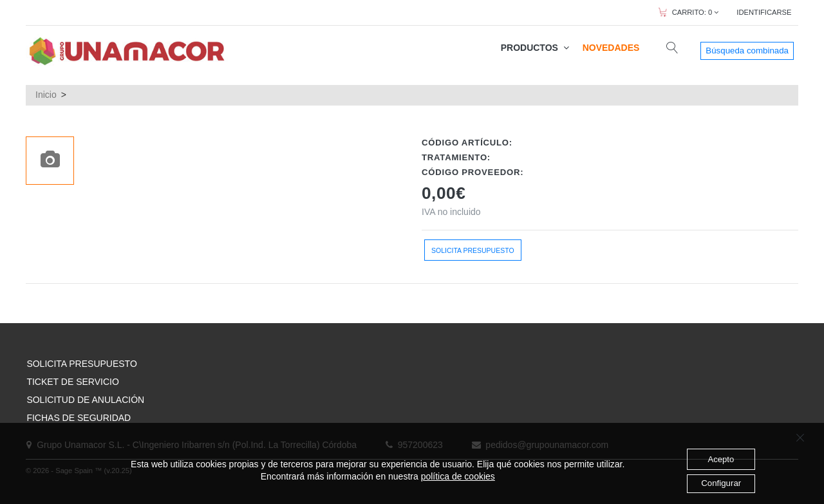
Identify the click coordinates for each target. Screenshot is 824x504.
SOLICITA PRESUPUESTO (81, 364)
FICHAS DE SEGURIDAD (79, 418)
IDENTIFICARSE (764, 12)
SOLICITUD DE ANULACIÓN (85, 400)
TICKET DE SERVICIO (72, 382)
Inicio (46, 95)
